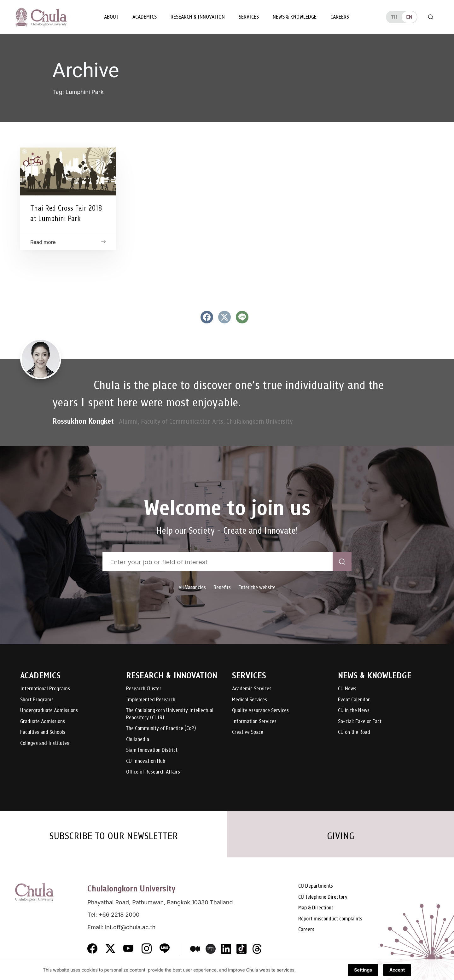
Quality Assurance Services (260, 711)
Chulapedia (138, 740)
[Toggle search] (431, 17)
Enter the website (257, 587)
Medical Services (250, 700)
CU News (347, 689)
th (394, 17)
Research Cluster (144, 689)
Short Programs (37, 700)
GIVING (341, 836)
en (409, 17)
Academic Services (252, 689)
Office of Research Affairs (153, 772)
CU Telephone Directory (323, 897)
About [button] (111, 17)
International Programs (45, 689)
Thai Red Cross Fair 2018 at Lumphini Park (66, 213)
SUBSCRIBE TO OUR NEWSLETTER (113, 836)
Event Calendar (354, 700)
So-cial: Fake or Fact (360, 722)
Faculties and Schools (43, 732)
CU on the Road (354, 732)
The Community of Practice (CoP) (161, 729)
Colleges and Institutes (45, 743)
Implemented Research (151, 700)
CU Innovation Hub (146, 761)
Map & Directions (316, 908)
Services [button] (249, 17)
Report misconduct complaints (330, 919)
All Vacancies (192, 587)
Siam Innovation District (152, 750)
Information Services (254, 722)
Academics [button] (145, 17)
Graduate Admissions (43, 722)
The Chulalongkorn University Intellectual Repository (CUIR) (170, 714)
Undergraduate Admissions (49, 711)
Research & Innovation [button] (198, 17)
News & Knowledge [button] (295, 17)
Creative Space (248, 732)
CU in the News (354, 711)
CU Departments (316, 886)
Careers (340, 17)
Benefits (222, 587)
